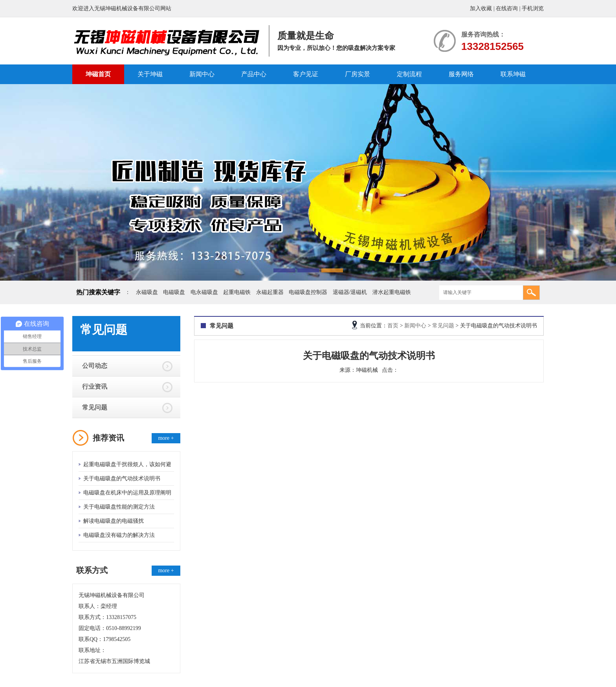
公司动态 (95, 366)
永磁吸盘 (147, 292)
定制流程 (409, 74)
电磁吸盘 (174, 292)
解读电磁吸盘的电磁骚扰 (114, 521)
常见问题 (95, 407)
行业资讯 (95, 387)
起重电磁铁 (237, 292)
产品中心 (254, 74)
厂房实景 (357, 74)
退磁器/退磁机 (350, 292)
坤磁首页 (98, 74)
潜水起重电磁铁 (392, 292)
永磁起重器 (270, 292)
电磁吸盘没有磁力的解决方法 (119, 535)
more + (166, 438)
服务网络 (461, 74)
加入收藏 (481, 8)
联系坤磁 (513, 74)
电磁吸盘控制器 (308, 292)
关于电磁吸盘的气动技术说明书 (122, 479)
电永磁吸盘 (204, 292)
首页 (393, 326)
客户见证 (306, 74)
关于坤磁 (150, 74)
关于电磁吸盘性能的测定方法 (119, 507)
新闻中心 (202, 74)
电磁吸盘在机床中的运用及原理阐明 (127, 493)
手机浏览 (533, 8)
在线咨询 (507, 8)
